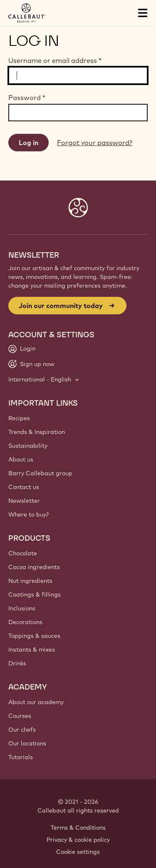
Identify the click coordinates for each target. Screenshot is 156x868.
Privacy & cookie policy (78, 840)
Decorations (25, 622)
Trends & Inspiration (37, 432)
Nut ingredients (30, 581)
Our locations (27, 743)
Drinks (17, 663)
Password (27, 98)
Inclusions (22, 608)
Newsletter (24, 501)
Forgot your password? (95, 143)
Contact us (24, 487)
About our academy (36, 702)
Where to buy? (28, 514)
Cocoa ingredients (34, 567)
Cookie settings (78, 852)
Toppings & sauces (34, 636)
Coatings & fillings (35, 595)
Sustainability (28, 446)
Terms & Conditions (78, 828)
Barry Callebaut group (40, 473)
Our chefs (22, 730)
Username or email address (55, 60)
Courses (20, 716)
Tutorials (21, 757)
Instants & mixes (32, 650)
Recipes (19, 418)
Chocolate (23, 553)
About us (21, 459)
